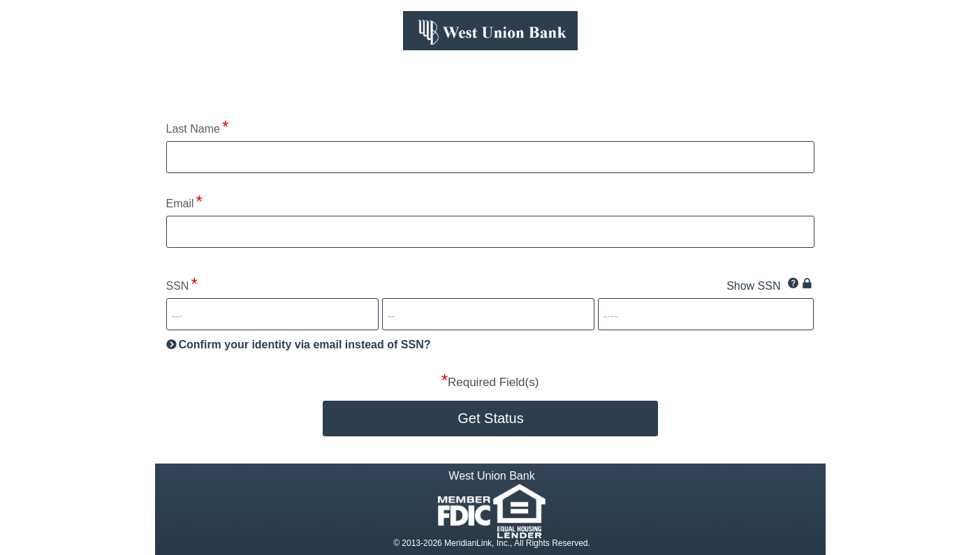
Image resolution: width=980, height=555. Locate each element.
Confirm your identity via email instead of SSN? (305, 345)
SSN (178, 286)
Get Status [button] (491, 418)
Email (180, 203)
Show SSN (753, 286)
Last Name (193, 129)
